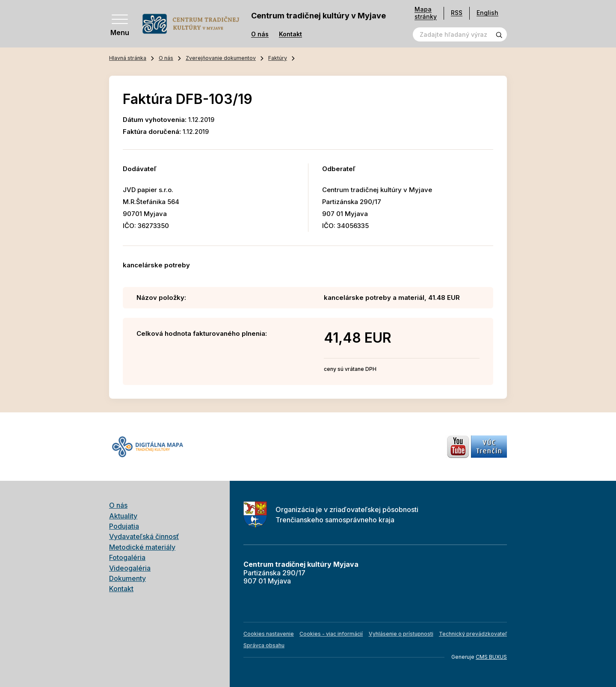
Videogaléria (130, 568)
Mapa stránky (426, 13)
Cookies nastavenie (269, 634)
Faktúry (278, 58)
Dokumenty (127, 578)
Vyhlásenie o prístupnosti (401, 634)
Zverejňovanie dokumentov (221, 58)
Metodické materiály (142, 547)
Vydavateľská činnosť (144, 536)
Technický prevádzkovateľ (473, 634)
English (487, 13)
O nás (260, 34)
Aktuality (123, 516)
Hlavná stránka (128, 58)
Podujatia (124, 526)
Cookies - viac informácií (331, 634)
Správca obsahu (264, 645)
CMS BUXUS (491, 657)
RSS (457, 13)
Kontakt (290, 34)
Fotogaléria (127, 557)
